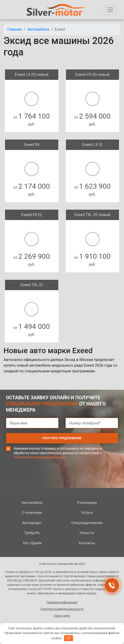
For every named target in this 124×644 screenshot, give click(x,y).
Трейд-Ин (32, 533)
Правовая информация (62, 602)
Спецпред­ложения (87, 523)
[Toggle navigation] (110, 10)
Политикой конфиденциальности (39, 457)
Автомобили (32, 503)
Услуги (87, 513)
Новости (87, 533)
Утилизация (87, 503)
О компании (32, 513)
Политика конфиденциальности (62, 609)
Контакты (87, 543)
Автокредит (32, 523)
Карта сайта (62, 616)
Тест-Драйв (32, 543)
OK (68, 638)
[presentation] (42, 480)
